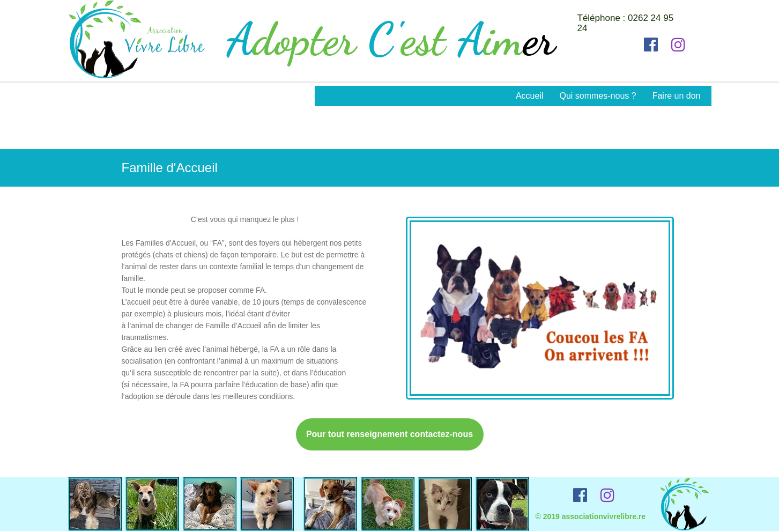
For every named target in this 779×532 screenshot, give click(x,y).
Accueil (530, 96)
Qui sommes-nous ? (598, 96)
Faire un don (677, 96)
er (539, 39)
